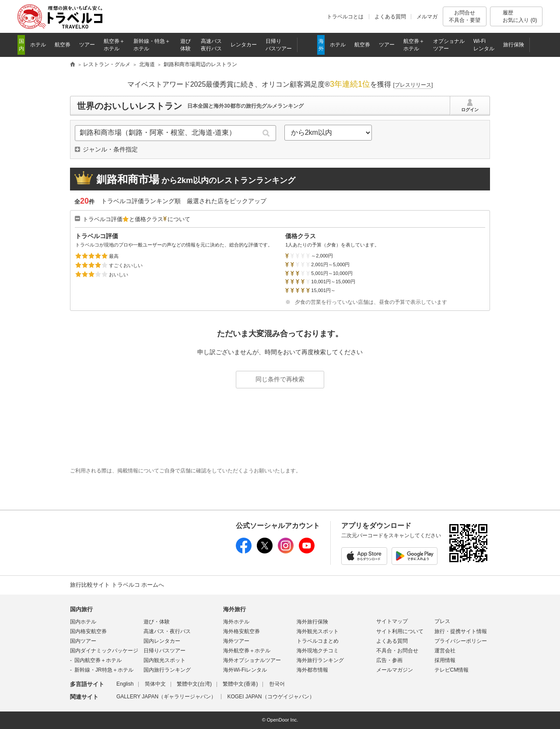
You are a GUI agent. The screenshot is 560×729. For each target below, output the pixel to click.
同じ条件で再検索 (280, 379)
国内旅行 (81, 609)
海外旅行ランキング (320, 660)
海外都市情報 (312, 670)
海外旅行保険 (312, 622)
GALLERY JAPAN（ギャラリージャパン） (166, 697)
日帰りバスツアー (164, 651)
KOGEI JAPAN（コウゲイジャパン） (271, 697)
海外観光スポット (318, 631)
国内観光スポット (164, 660)
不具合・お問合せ (397, 651)
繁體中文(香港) (240, 684)
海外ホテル (236, 622)
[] (413, 85)
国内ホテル (83, 622)
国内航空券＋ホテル (98, 660)
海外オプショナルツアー (252, 660)
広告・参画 (389, 660)
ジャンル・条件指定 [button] (110, 149)
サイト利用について (400, 631)
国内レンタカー (162, 641)
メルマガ (427, 17)
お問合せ (465, 16)
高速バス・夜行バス (167, 631)
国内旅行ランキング (167, 670)
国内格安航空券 (88, 631)
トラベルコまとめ (318, 641)
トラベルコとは (345, 17)
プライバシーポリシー (461, 641)
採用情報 (445, 660)
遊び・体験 (157, 622)
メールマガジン (395, 670)
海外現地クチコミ (318, 651)
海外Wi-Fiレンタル (245, 670)
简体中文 (155, 684)
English (125, 684)
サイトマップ (392, 621)
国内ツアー (83, 641)
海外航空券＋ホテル (247, 651)
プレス (442, 621)
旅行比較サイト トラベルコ (73, 65)
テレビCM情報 (452, 670)
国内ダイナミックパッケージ (104, 651)
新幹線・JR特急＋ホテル (104, 670)
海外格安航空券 (241, 631)
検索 (266, 133)
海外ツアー (236, 641)
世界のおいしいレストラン (129, 106)
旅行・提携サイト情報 (461, 631)
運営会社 (445, 651)
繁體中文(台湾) (194, 684)
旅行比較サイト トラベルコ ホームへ (117, 585)
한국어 (277, 684)
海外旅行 (234, 609)
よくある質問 (390, 17)
